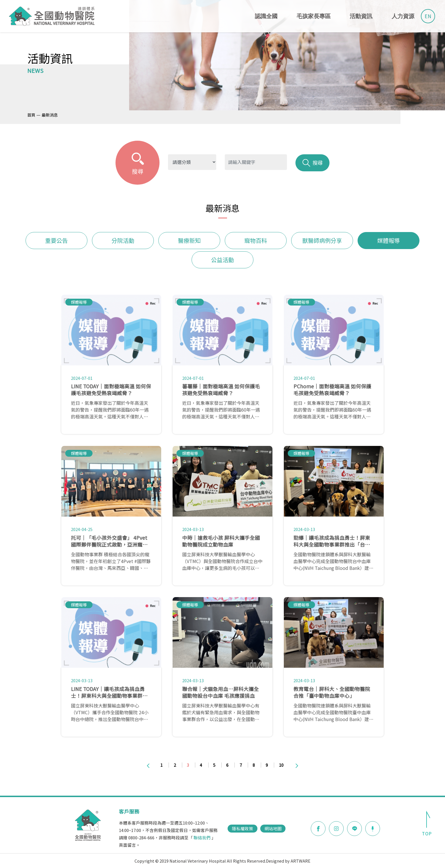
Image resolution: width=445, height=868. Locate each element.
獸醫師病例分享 (322, 240)
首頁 (31, 115)
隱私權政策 (243, 828)
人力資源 (403, 16)
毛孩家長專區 (314, 16)
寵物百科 (256, 240)
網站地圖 (273, 828)
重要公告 (56, 240)
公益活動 (222, 260)
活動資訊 (361, 16)
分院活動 (123, 240)
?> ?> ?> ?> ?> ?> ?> (192, 162)
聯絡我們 (202, 838)
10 (281, 765)
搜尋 (313, 163)
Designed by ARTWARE (288, 861)
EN (428, 16)
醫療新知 (189, 240)
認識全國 (266, 16)
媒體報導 (389, 240)
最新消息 (50, 115)
